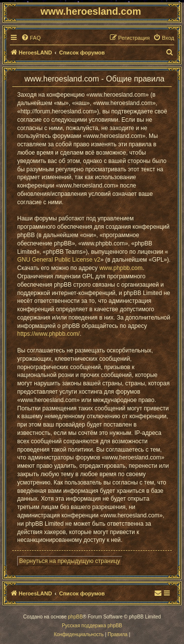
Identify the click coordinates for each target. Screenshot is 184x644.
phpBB (76, 617)
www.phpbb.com (121, 268)
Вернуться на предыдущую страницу (70, 561)
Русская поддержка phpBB (92, 626)
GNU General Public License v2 (59, 260)
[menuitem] (31, 38)
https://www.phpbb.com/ (48, 334)
